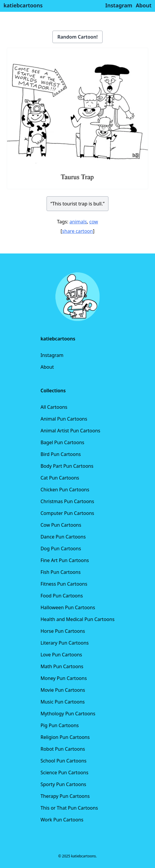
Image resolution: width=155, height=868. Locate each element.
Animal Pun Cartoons (64, 419)
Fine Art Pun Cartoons (65, 560)
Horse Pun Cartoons (63, 631)
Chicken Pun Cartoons (65, 490)
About (47, 367)
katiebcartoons (23, 5)
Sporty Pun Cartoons (63, 784)
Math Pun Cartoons (62, 666)
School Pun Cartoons (63, 761)
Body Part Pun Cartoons (67, 466)
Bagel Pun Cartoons (62, 442)
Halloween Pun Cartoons (68, 607)
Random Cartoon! (78, 37)
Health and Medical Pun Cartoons (77, 619)
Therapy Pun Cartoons (65, 796)
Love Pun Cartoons (61, 655)
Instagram (52, 355)
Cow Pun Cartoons (61, 525)
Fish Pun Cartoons (60, 572)
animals (78, 222)
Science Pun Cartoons (64, 773)
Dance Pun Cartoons (63, 537)
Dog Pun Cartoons (61, 549)
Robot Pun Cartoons (63, 749)
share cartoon (77, 231)
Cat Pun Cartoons (60, 478)
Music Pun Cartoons (62, 702)
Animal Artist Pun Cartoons (70, 431)
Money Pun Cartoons (64, 678)
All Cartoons (54, 407)
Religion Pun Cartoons (65, 737)
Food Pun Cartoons (62, 596)
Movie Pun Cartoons (63, 690)
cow (94, 222)
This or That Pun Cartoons (69, 808)
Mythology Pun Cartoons (68, 714)
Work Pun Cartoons (62, 820)
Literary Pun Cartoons (65, 643)
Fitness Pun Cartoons (64, 584)
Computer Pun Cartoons (67, 513)
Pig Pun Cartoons (60, 725)
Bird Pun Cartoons (61, 454)
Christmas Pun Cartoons (67, 501)
